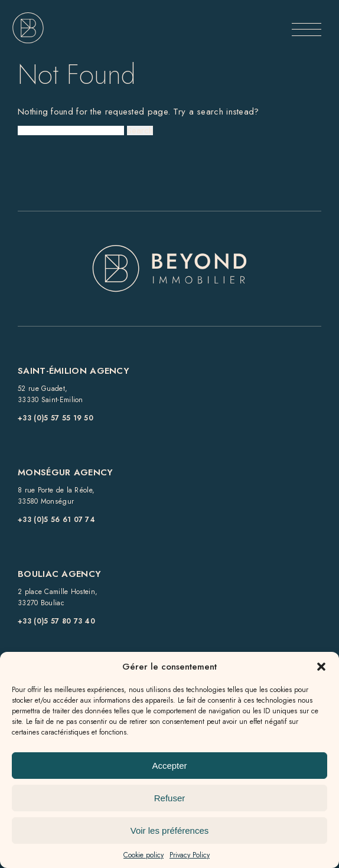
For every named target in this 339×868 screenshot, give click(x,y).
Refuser (170, 798)
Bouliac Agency (59, 574)
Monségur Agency (66, 472)
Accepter (169, 766)
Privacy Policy (190, 855)
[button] (321, 667)
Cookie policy (144, 855)
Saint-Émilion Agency (74, 371)
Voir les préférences (170, 831)
